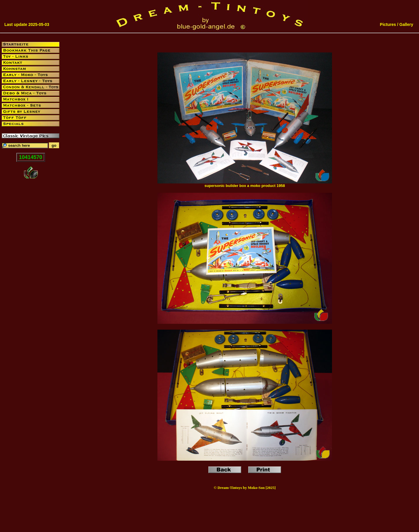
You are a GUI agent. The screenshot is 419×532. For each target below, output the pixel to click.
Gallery (406, 24)
